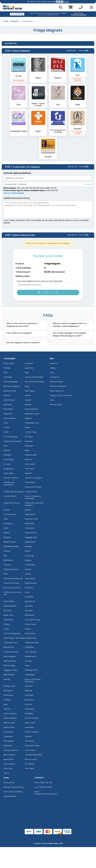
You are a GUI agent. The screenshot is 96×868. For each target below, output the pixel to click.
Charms (7, 709)
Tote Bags (8, 377)
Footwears (29, 741)
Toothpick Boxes (32, 643)
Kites (6, 704)
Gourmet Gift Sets (11, 583)
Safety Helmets (10, 718)
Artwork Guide (56, 404)
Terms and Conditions (13, 792)
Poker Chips (30, 723)
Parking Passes (10, 661)
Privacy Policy (9, 783)
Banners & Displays (12, 386)
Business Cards (31, 519)
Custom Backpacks (12, 633)
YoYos (6, 773)
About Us (54, 363)
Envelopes (8, 523)
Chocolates (30, 578)
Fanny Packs (30, 633)
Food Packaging (10, 437)
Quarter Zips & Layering (13, 492)
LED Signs (29, 437)
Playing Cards (9, 686)
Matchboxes (9, 647)
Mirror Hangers (10, 656)
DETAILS (66, 2)
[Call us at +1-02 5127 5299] (81, 8)
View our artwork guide (14, 193)
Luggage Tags (31, 537)
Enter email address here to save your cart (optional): (40, 281)
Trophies (7, 565)
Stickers (7, 395)
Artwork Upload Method (17, 173)
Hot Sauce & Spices (12, 588)
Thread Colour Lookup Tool (61, 395)
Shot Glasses (9, 400)
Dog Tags (29, 695)
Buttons (7, 450)
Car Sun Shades (32, 718)
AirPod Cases (9, 723)
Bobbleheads (31, 638)
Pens (6, 446)
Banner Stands (10, 391)
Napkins (28, 400)
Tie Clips (28, 661)
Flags (27, 386)
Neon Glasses (9, 755)
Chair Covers (30, 624)
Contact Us (55, 377)
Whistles (28, 736)
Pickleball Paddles (11, 546)
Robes (28, 427)
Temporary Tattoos (12, 503)
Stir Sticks (8, 611)
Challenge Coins (32, 423)
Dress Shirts (30, 482)
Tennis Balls (8, 732)
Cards (6, 629)
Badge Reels (30, 542)
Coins (6, 423)
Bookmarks (30, 709)
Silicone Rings (9, 665)
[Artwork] (48, 178)
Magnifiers (8, 745)
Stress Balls (8, 473)
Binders (7, 533)
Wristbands (30, 615)
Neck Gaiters (9, 601)
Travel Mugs (9, 459)
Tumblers (7, 455)
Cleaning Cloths (10, 643)
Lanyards (29, 441)
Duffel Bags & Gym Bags (14, 638)
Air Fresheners (10, 514)
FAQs (52, 372)
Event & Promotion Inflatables (33, 680)
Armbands (29, 727)
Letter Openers (10, 713)
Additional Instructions (17, 198)
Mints (6, 574)
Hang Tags (29, 556)
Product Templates (58, 386)
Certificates (30, 565)
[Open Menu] (91, 7)
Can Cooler (30, 464)
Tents (27, 665)
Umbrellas (29, 597)
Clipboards (8, 620)
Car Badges (30, 675)
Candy (28, 574)
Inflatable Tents (31, 670)
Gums (27, 592)
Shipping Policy (10, 796)
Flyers (6, 528)
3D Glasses (30, 764)
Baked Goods (31, 583)
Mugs (27, 450)
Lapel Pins (29, 368)
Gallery (53, 368)
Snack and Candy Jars (13, 578)
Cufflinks (7, 700)
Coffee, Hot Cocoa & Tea (13, 593)
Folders (7, 624)
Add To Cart (48, 292)
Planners (28, 691)
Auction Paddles (32, 732)
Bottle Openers (31, 409)
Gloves (6, 510)
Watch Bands (9, 764)
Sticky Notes (30, 514)
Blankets (28, 546)
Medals (28, 510)
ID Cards (7, 464)
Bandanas (8, 691)
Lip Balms (29, 606)
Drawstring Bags (10, 382)
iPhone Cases (31, 759)
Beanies (28, 404)
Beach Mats (9, 759)
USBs (6, 519)
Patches (7, 368)
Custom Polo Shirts (33, 487)
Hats (5, 372)
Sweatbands (30, 656)
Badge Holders (10, 542)
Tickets (28, 629)
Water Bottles (31, 455)
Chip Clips (8, 768)
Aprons (28, 395)
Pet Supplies (9, 741)
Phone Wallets (10, 418)
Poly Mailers (8, 409)
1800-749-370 (46, 783)
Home (6, 21)
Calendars (29, 647)
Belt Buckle (8, 560)
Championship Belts (33, 755)
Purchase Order (56, 382)
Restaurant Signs (32, 745)
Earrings (7, 679)
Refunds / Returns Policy (14, 787)
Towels (6, 427)
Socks (6, 432)
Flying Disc (8, 414)
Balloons (28, 459)
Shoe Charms (31, 533)
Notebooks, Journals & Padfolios (34, 504)
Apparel (28, 473)
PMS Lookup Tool (57, 391)
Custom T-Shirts (10, 478)
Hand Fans (29, 469)
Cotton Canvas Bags (34, 377)
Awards (28, 569)
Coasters (29, 363)
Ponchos (29, 704)
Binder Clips (9, 615)
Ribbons (28, 418)
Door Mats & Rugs (33, 620)
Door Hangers (31, 652)
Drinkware (29, 446)
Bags (27, 372)
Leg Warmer (30, 601)
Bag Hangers (9, 675)
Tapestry (29, 686)
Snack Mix (29, 588)
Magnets (15, 21)
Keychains (8, 404)
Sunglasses (8, 469)
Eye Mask (29, 611)
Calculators (30, 528)
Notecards (29, 523)
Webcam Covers (32, 414)
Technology (8, 695)
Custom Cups (31, 432)
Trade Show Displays (12, 441)
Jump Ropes (30, 750)
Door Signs (29, 768)
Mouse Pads (9, 363)
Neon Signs (30, 391)
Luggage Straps (10, 670)
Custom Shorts (10, 496)
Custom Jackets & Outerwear (33, 497)
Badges (28, 560)
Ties (5, 556)
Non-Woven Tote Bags (35, 382)
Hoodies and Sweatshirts (9, 483)
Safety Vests (9, 727)
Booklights (29, 713)
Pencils (28, 551)
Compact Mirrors (11, 750)
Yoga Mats (8, 736)
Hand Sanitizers (10, 606)
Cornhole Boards (11, 652)
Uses (52, 400)
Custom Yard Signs (33, 478)
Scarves (7, 551)
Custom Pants (31, 492)
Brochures (29, 700)
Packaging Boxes (11, 569)
